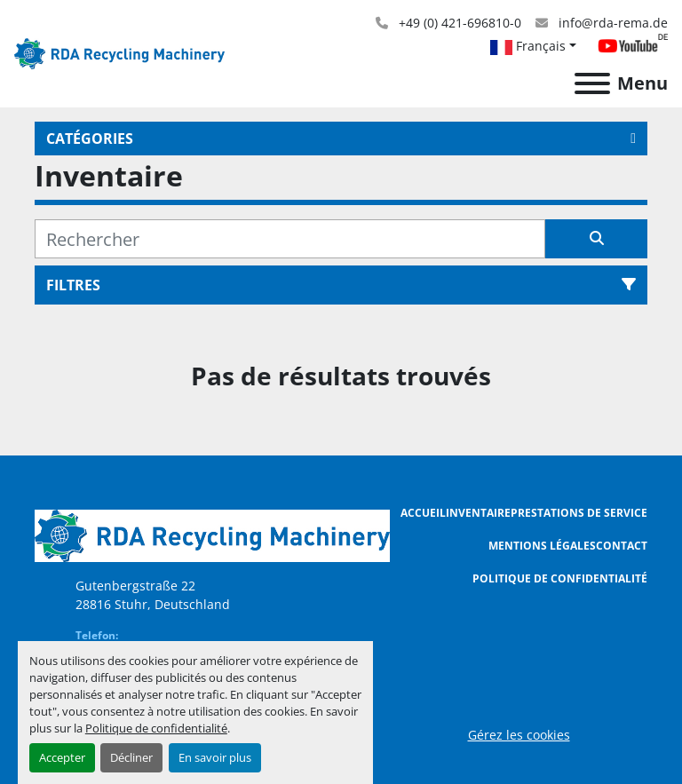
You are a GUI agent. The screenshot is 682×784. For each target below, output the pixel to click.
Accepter (62, 757)
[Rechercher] (290, 239)
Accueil (423, 513)
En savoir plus (215, 757)
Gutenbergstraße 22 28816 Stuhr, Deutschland (153, 595)
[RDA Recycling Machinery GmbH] (212, 534)
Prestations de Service (579, 513)
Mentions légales (542, 546)
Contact (622, 546)
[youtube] (633, 46)
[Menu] (592, 83)
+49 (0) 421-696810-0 (458, 23)
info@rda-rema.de (611, 23)
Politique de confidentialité (156, 728)
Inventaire (478, 513)
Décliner (131, 757)
